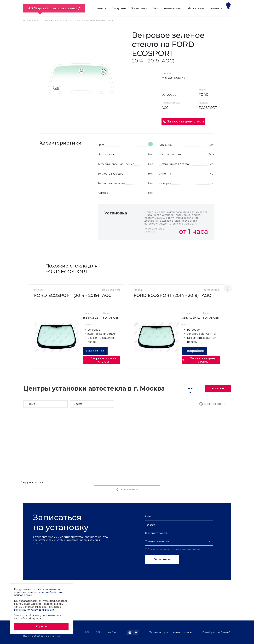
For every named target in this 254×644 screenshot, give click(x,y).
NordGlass (112, 632)
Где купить (118, 8)
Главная (27, 20)
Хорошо (41, 626)
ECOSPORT (71, 20)
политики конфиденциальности (185, 549)
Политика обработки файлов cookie (42, 636)
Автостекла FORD (53, 20)
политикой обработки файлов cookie (38, 594)
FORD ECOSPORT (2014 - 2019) (67, 295)
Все (190, 389)
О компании (139, 8)
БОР (98, 632)
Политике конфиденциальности (34, 610)
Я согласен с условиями (173, 549)
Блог (156, 8)
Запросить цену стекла (183, 122)
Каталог (101, 8)
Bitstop (218, 389)
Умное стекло (173, 8)
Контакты (216, 8)
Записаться (162, 559)
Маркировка (196, 8)
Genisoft (226, 632)
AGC (87, 632)
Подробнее (95, 351)
